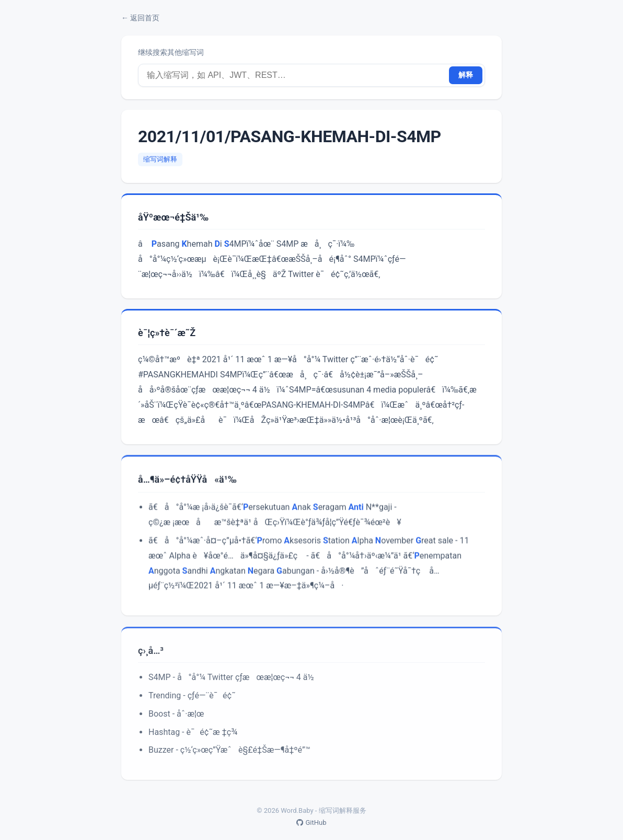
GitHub (311, 822)
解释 (466, 75)
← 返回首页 (140, 18)
